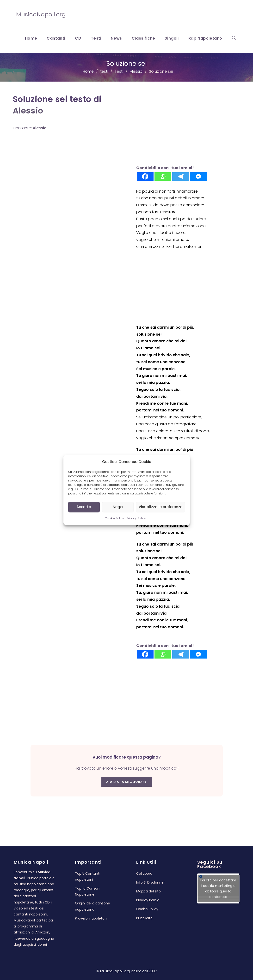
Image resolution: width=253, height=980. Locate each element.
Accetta (84, 507)
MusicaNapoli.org (41, 14)
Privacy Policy (136, 518)
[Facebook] (145, 176)
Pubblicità (144, 918)
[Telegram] (181, 176)
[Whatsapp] (163, 176)
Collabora (144, 873)
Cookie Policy (114, 518)
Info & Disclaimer (151, 882)
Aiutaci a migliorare (127, 782)
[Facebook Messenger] (198, 176)
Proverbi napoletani (91, 918)
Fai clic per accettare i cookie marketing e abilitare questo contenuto (218, 888)
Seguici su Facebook (210, 864)
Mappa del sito (148, 891)
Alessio (28, 111)
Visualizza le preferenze (160, 507)
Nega (118, 507)
